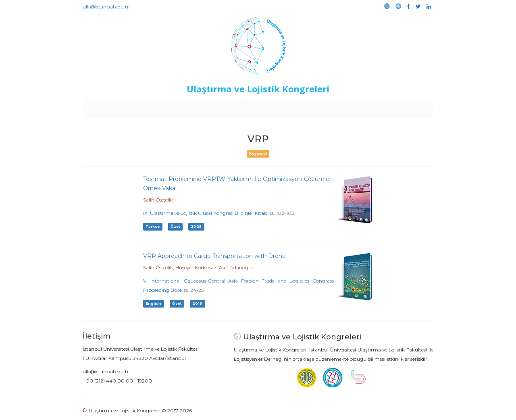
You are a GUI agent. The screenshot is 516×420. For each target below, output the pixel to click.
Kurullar (146, 106)
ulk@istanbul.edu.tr (106, 7)
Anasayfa (117, 106)
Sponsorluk (313, 106)
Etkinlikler (246, 106)
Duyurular (279, 106)
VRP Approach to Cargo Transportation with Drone (214, 256)
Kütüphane (350, 106)
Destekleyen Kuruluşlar (194, 106)
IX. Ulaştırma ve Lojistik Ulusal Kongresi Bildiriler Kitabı (206, 213)
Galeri (380, 106)
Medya (403, 106)
